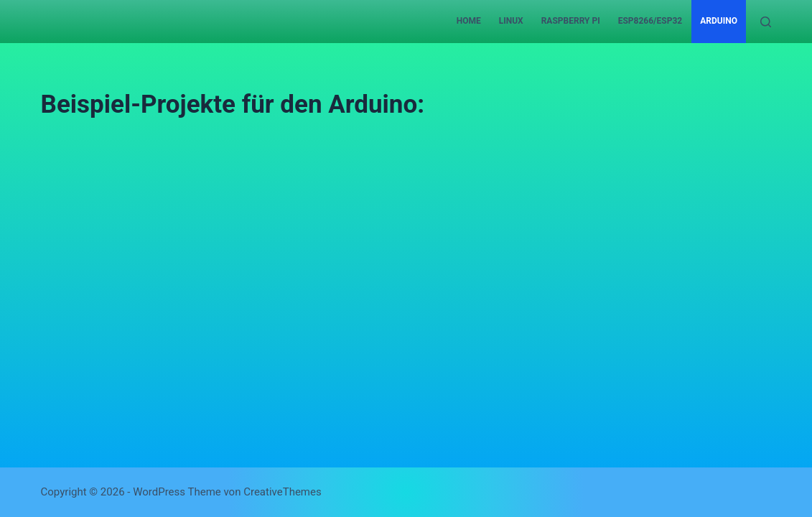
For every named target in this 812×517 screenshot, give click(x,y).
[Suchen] (766, 22)
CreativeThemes (283, 492)
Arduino (719, 21)
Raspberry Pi (571, 21)
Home (469, 21)
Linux (511, 21)
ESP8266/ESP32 (650, 21)
